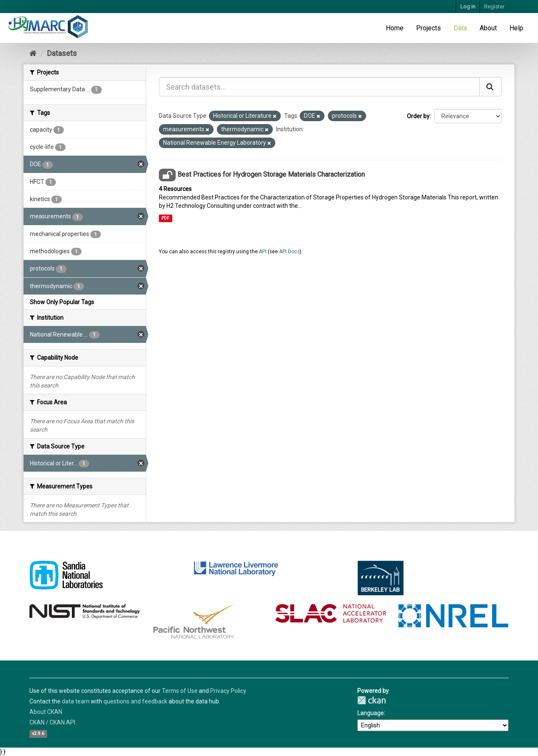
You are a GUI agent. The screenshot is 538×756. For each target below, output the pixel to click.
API (263, 252)
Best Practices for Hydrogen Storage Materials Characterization (271, 174)
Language (371, 713)
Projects (429, 28)
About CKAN (46, 712)
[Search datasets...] (319, 87)
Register (494, 7)
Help (516, 28)
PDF (165, 218)
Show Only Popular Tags (62, 302)
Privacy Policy (228, 691)
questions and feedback (135, 701)
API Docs (289, 252)
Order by (418, 116)
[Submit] (491, 87)
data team (76, 701)
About (488, 28)
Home (395, 28)
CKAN (372, 700)
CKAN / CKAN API (52, 722)
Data (460, 28)
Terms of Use (180, 691)
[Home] (33, 53)
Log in (468, 7)
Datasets (62, 53)
